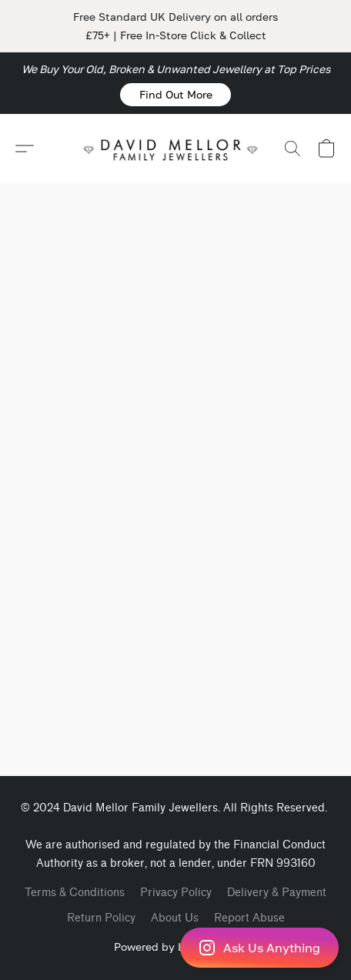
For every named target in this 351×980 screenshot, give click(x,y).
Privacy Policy (176, 893)
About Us (175, 918)
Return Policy (101, 918)
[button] (175, 95)
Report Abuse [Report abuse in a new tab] (249, 918)
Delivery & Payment (277, 893)
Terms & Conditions (75, 893)
